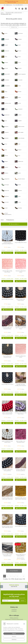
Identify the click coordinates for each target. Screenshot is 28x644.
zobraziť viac (14, 27)
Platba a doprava (14, 618)
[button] (16, 9)
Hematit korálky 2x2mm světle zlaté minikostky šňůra (7, 499)
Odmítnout (14, 639)
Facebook (14, 610)
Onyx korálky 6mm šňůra (7, 384)
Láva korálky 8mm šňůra (7, 299)
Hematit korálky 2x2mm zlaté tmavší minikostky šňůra (21, 499)
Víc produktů (14, 571)
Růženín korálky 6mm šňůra (21, 357)
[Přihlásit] (19, 9)
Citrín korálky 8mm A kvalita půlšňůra (21, 555)
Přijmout (14, 634)
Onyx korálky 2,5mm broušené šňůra (7, 555)
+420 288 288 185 (19, 5)
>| (24, 576)
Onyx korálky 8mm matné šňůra (21, 300)
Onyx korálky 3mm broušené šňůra (7, 357)
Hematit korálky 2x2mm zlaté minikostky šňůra (7, 527)
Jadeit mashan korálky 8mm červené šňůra (7, 413)
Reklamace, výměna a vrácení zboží (14, 619)
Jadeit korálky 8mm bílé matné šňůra (7, 442)
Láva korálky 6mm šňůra (21, 526)
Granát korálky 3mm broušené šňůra (7, 328)
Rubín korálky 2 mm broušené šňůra (21, 442)
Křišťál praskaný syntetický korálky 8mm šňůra (7, 244)
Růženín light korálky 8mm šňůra (7, 271)
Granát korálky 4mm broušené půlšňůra (21, 470)
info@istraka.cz (9, 5)
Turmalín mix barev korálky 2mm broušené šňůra (21, 386)
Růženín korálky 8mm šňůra (21, 271)
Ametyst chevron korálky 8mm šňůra (21, 413)
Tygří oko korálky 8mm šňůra (21, 328)
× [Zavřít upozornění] (26, 2)
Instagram (14, 611)
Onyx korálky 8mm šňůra (21, 243)
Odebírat (22, 601)
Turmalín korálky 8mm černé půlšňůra (7, 470)
